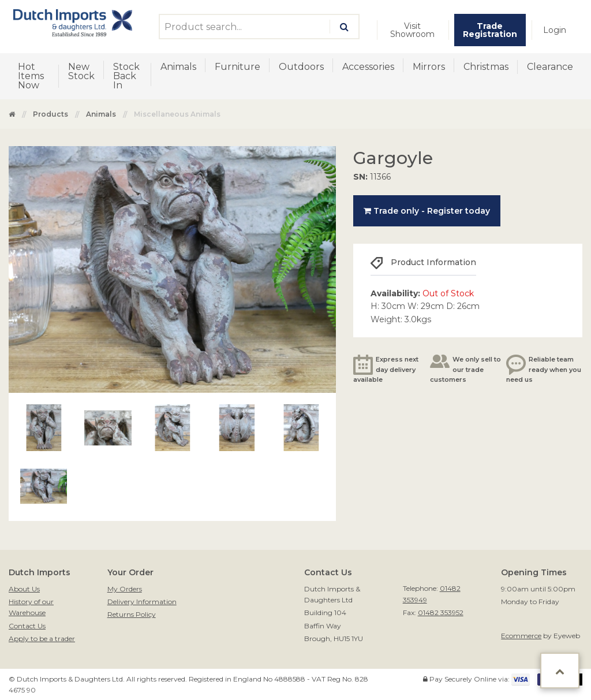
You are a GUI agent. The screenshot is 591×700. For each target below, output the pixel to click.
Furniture (237, 67)
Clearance (550, 67)
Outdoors (301, 67)
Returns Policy (132, 614)
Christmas (486, 67)
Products (51, 114)
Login (555, 30)
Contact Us (27, 626)
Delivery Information (142, 602)
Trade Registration (490, 30)
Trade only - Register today (427, 211)
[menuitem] (413, 30)
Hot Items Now (31, 76)
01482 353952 (441, 612)
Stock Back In (126, 76)
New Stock (81, 71)
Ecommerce (521, 636)
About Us (24, 589)
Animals (178, 67)
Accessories (368, 67)
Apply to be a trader (42, 638)
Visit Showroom (412, 30)
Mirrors (429, 67)
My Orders (125, 589)
